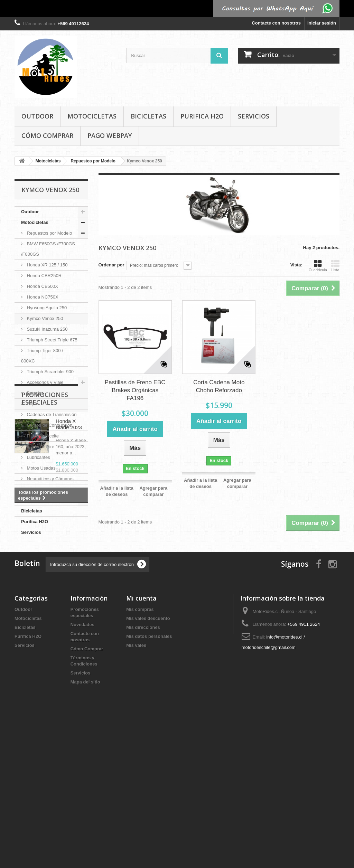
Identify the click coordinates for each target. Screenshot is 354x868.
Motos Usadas (41, 468)
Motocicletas (92, 116)
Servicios (254, 116)
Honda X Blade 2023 (69, 588)
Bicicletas (148, 116)
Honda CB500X (42, 286)
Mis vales (136, 788)
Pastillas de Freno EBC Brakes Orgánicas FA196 (135, 390)
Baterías (35, 393)
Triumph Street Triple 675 (52, 340)
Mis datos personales (149, 779)
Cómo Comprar (47, 135)
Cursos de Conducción (49, 425)
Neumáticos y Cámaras (50, 479)
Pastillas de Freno (44, 489)
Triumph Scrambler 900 (50, 372)
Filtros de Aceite (42, 436)
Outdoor (37, 116)
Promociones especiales (45, 563)
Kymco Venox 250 (44, 318)
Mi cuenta (141, 740)
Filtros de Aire (40, 447)
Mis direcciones (143, 770)
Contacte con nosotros (276, 23)
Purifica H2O (202, 116)
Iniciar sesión (322, 23)
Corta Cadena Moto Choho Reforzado (219, 386)
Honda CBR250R (44, 276)
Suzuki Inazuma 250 (46, 329)
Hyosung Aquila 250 (46, 308)
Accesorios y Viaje (45, 382)
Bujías (32, 404)
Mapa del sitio (85, 824)
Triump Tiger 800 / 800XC (42, 356)
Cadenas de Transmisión (51, 414)
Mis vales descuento (148, 761)
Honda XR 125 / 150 (46, 265)
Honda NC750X (42, 297)
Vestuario (36, 500)
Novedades (82, 767)
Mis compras (140, 752)
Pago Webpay (110, 135)
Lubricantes (38, 457)
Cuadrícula (318, 266)
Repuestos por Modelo (49, 233)
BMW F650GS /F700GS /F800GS (48, 249)
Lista (335, 266)
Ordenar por (111, 265)
